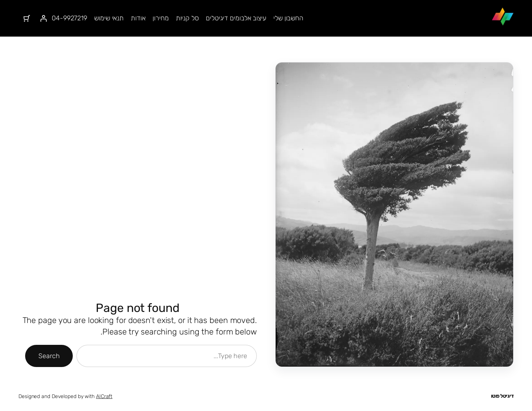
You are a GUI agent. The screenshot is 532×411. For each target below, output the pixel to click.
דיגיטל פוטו (502, 396)
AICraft (104, 396)
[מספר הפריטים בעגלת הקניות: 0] (27, 18)
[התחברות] (43, 18)
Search (49, 356)
